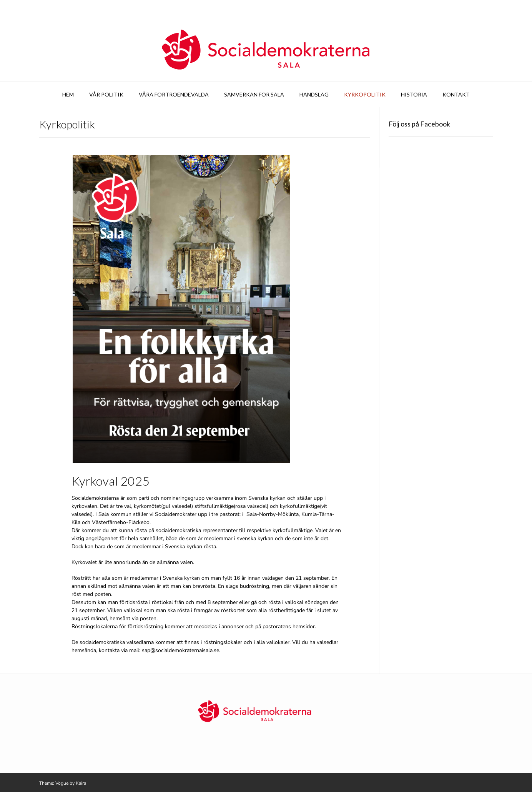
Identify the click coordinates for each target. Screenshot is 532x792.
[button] (181, 309)
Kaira (81, 783)
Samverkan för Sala (254, 94)
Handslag (314, 94)
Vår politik (106, 94)
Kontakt (456, 94)
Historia (414, 94)
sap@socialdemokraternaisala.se (180, 650)
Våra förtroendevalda (174, 94)
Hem (68, 94)
